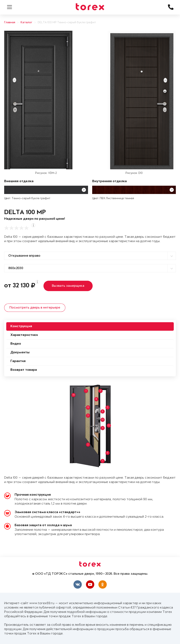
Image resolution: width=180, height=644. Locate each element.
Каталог (26, 23)
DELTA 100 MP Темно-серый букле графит (67, 23)
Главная (10, 23)
